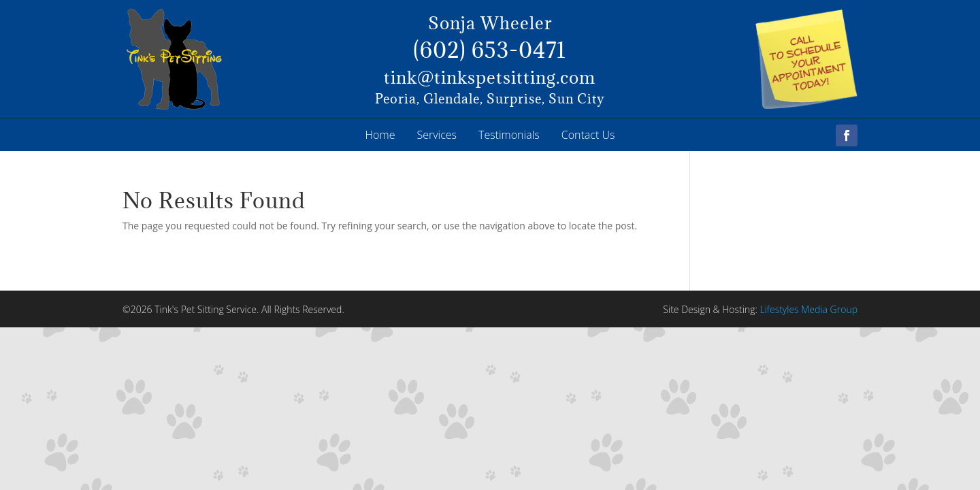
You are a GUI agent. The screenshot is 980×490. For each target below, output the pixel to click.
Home (380, 135)
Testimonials (509, 135)
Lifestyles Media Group (808, 309)
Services (437, 135)
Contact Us (588, 135)
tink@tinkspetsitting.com (490, 77)
